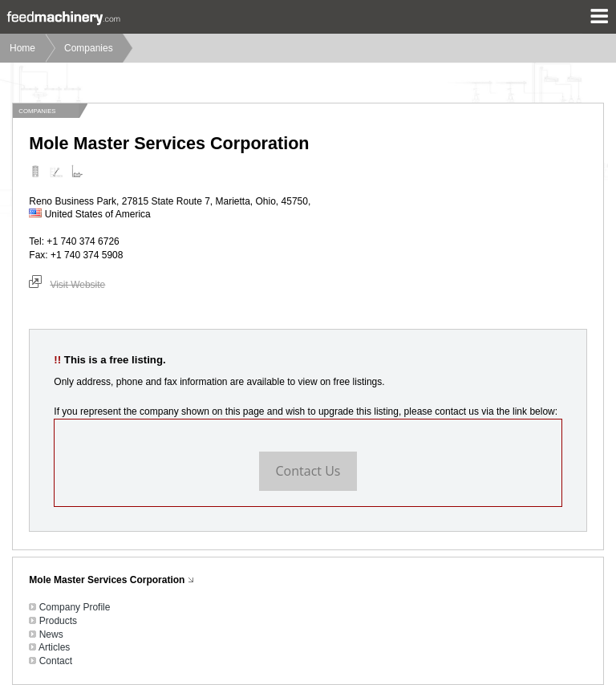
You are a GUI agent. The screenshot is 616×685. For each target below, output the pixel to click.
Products (58, 621)
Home (22, 48)
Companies (89, 48)
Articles (54, 647)
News (51, 634)
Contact (56, 661)
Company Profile (75, 607)
